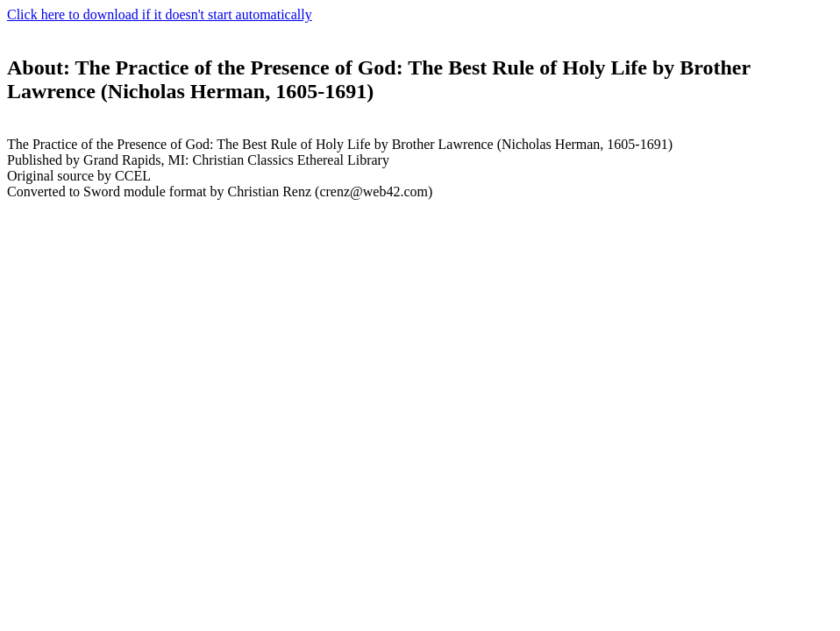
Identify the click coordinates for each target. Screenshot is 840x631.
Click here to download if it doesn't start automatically (160, 14)
